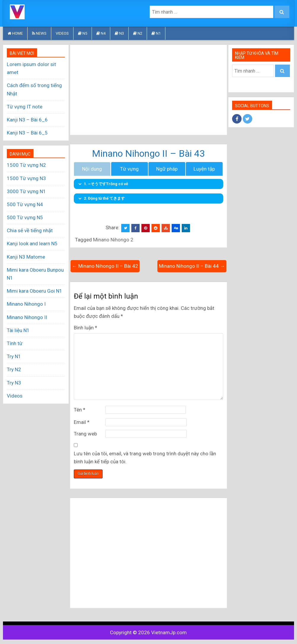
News (39, 33)
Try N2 (14, 369)
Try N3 (14, 383)
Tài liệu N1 (18, 330)
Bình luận (86, 328)
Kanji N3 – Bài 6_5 (27, 133)
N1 (156, 33)
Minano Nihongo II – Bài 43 (148, 153)
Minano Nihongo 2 (113, 240)
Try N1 (14, 356)
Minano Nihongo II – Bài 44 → (192, 266)
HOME (15, 33)
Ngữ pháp (167, 169)
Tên (80, 410)
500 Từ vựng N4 (25, 204)
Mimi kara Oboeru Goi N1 (35, 291)
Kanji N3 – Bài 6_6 (27, 120)
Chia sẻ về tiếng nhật (30, 230)
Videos (62, 33)
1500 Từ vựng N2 (26, 165)
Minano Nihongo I (26, 304)
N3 (119, 33)
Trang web (85, 434)
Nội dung (92, 169)
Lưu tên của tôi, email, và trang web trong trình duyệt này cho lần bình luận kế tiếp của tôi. (145, 458)
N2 (138, 33)
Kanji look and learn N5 (32, 243)
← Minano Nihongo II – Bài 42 (105, 266)
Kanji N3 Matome (26, 257)
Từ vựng (129, 169)
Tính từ (15, 343)
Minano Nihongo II (27, 317)
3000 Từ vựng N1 (26, 191)
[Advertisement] (148, 90)
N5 (83, 33)
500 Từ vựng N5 (25, 217)
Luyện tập (204, 169)
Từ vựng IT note (25, 107)
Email (82, 422)
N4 (101, 33)
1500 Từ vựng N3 (26, 178)
